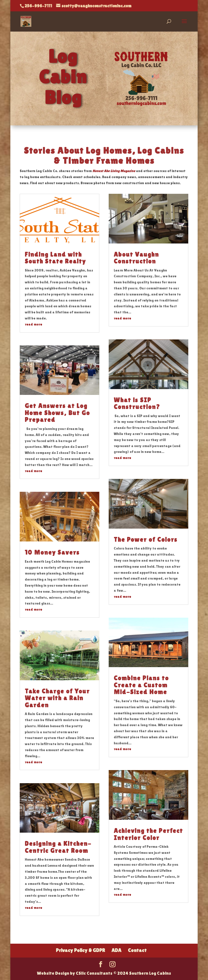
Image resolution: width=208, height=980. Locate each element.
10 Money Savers (52, 552)
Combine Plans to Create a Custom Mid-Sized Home (141, 685)
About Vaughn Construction (136, 258)
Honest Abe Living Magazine (114, 171)
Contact (137, 950)
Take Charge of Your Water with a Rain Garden (57, 698)
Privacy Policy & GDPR (80, 950)
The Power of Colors (146, 540)
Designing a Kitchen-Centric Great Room (58, 847)
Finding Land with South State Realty (55, 258)
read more (33, 324)
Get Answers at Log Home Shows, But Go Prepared (57, 413)
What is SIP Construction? (137, 404)
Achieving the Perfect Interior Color (148, 834)
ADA (116, 950)
